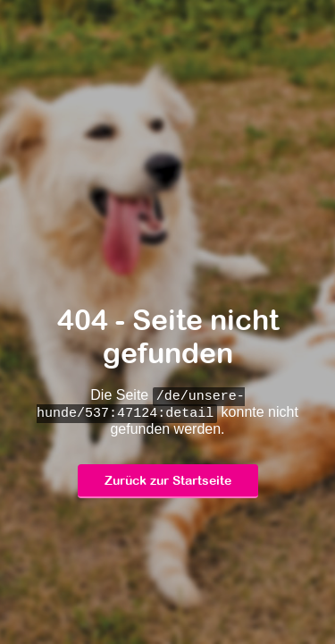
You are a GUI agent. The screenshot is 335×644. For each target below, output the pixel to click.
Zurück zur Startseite (168, 481)
